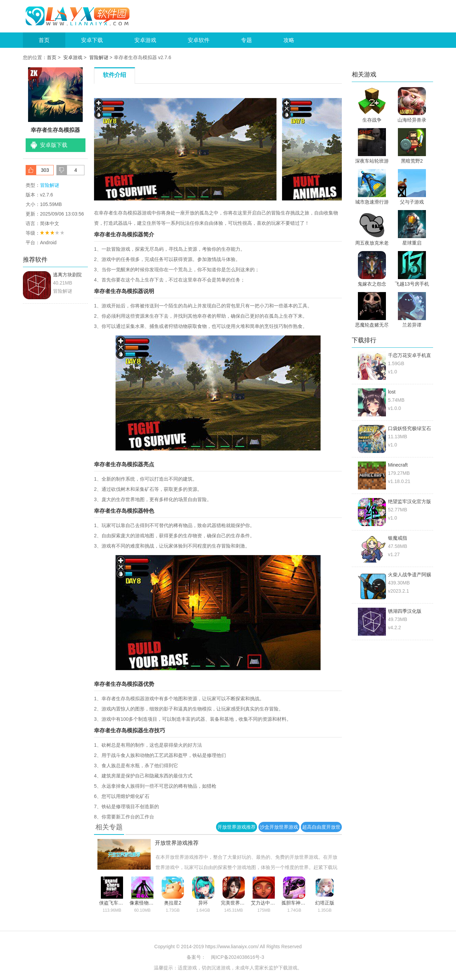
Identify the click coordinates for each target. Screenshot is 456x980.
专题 (246, 40)
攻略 (289, 40)
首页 (44, 40)
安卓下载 (92, 40)
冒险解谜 (99, 57)
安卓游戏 (145, 40)
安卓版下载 (54, 145)
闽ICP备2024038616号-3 (238, 957)
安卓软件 (199, 40)
